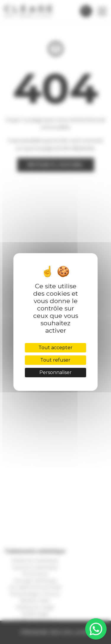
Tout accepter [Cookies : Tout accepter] (55, 348)
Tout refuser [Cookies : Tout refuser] (55, 360)
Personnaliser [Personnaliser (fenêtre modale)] (55, 372)
